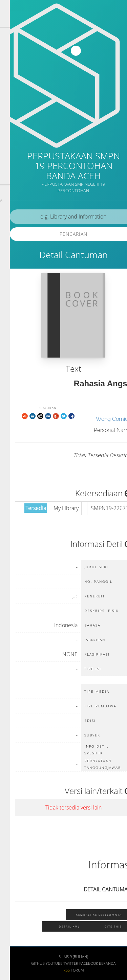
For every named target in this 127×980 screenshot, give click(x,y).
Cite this (103, 926)
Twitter (61, 963)
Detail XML (60, 926)
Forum (67, 970)
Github (28, 963)
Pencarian (64, 234)
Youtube (44, 963)
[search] (63, 217)
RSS (57, 970)
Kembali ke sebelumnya (89, 915)
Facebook (79, 963)
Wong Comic (102, 419)
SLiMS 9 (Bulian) (63, 957)
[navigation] (66, 51)
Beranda (98, 963)
